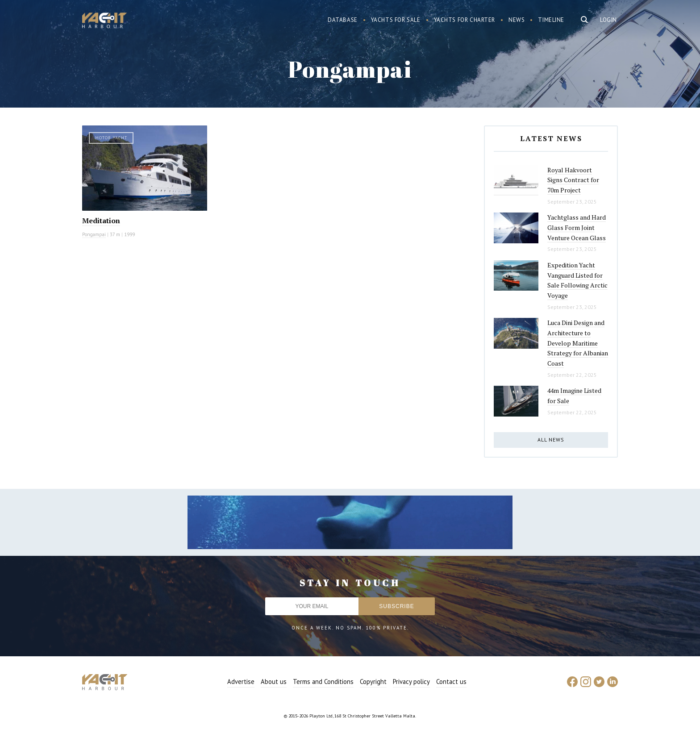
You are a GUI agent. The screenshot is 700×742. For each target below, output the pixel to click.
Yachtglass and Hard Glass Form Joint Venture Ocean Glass (577, 227)
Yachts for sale (396, 20)
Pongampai (94, 234)
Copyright (373, 682)
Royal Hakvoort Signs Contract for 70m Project (573, 180)
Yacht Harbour (104, 21)
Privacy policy (411, 682)
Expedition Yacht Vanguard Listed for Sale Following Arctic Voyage (577, 280)
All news (551, 440)
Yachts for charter (465, 20)
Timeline (551, 20)
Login (608, 20)
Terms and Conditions (323, 682)
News (517, 20)
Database (343, 20)
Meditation (101, 221)
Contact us (451, 682)
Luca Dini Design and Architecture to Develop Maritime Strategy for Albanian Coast (578, 343)
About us (274, 682)
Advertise (241, 682)
